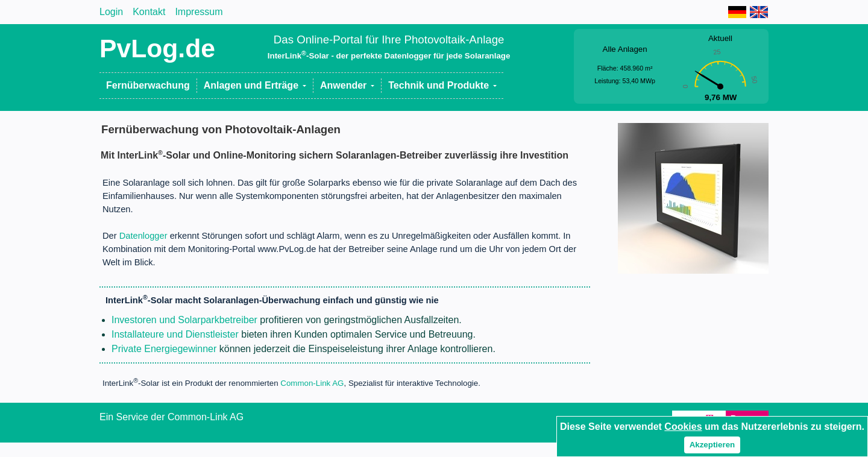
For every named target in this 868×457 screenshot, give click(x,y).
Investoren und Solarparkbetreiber (184, 320)
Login (111, 12)
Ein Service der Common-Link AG (171, 417)
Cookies (683, 427)
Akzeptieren (712, 445)
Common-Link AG (312, 384)
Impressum (199, 12)
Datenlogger (143, 236)
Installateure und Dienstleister (175, 334)
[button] (255, 86)
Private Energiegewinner (164, 349)
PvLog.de (157, 48)
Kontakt (149, 12)
